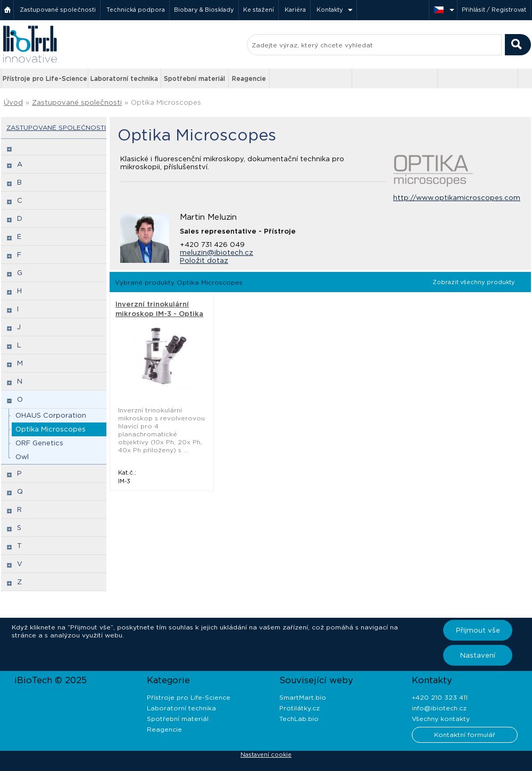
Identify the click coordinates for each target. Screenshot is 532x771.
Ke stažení (259, 10)
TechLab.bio (299, 719)
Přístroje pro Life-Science (45, 78)
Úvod (13, 102)
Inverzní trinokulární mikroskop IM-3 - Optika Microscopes (159, 314)
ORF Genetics (39, 443)
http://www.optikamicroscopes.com (457, 198)
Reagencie (249, 78)
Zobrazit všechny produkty (474, 282)
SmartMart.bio (303, 697)
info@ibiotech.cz (439, 708)
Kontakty (330, 10)
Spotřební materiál (194, 78)
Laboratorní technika (124, 78)
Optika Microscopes (166, 102)
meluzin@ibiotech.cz (217, 252)
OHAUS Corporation (51, 415)
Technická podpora (136, 10)
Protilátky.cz (300, 708)
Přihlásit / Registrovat (494, 10)
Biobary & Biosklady (204, 10)
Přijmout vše (478, 630)
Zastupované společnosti (58, 10)
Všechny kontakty (441, 719)
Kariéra (295, 10)
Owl (22, 457)
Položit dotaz (204, 260)
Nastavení (478, 655)
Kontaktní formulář (465, 735)
